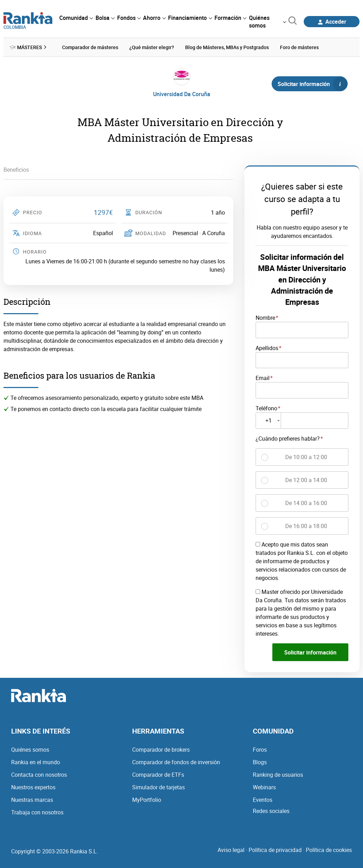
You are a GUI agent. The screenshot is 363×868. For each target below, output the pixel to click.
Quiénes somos (30, 750)
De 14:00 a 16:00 (306, 503)
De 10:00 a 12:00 (306, 457)
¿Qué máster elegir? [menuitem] (152, 47)
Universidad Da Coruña (182, 94)
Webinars (264, 787)
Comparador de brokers (161, 750)
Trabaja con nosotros (37, 812)
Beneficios (16, 170)
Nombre (265, 318)
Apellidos (267, 348)
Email (263, 378)
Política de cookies (329, 850)
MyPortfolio (147, 800)
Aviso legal (231, 850)
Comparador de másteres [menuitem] (90, 47)
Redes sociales (271, 811)
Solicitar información (312, 84)
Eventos (263, 800)
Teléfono (266, 408)
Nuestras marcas (32, 800)
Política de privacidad (275, 850)
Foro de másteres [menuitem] (299, 47)
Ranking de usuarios (278, 775)
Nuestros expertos (33, 787)
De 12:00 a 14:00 (306, 480)
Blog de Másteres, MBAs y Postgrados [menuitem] (227, 47)
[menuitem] (76, 18)
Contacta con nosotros (39, 775)
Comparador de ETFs (158, 775)
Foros (260, 750)
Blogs (260, 762)
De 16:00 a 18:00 (306, 526)
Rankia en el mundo (36, 762)
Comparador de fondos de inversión (176, 762)
